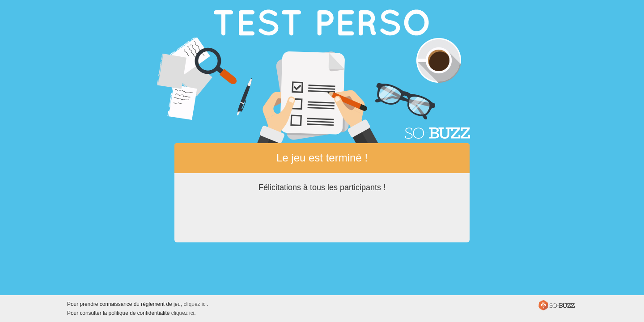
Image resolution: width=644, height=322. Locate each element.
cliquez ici (195, 304)
